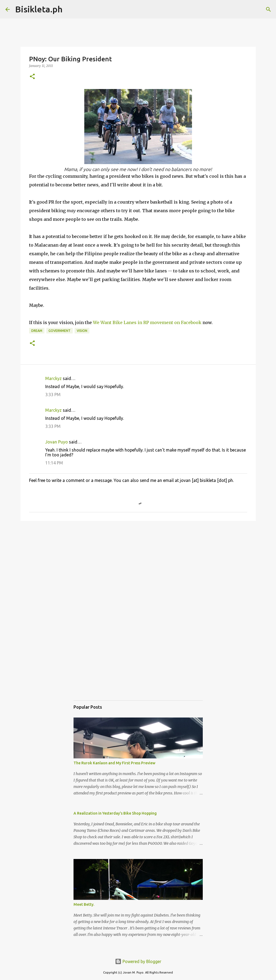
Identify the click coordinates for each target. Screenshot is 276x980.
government (60, 331)
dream (37, 331)
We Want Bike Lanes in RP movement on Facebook (147, 322)
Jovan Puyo (57, 442)
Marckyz (53, 378)
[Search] (70, 9)
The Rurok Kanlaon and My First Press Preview (114, 763)
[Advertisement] (138, 567)
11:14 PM (54, 463)
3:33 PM (53, 395)
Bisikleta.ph (39, 9)
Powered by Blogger (138, 961)
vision (82, 331)
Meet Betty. (84, 904)
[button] (32, 77)
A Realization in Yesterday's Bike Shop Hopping (115, 813)
